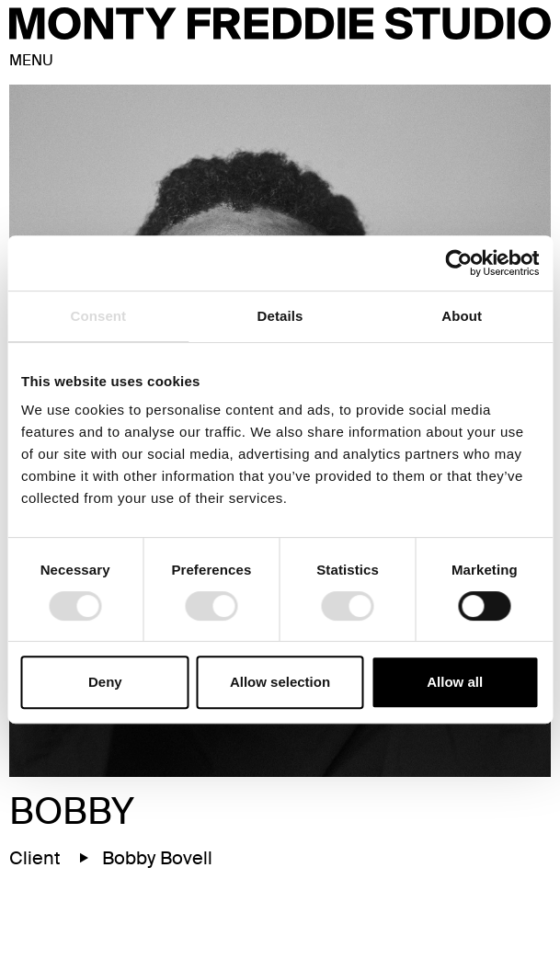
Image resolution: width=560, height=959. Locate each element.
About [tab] (462, 316)
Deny (105, 682)
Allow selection (280, 682)
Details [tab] (280, 316)
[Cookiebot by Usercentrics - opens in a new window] (458, 263)
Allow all (455, 682)
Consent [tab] (98, 316)
